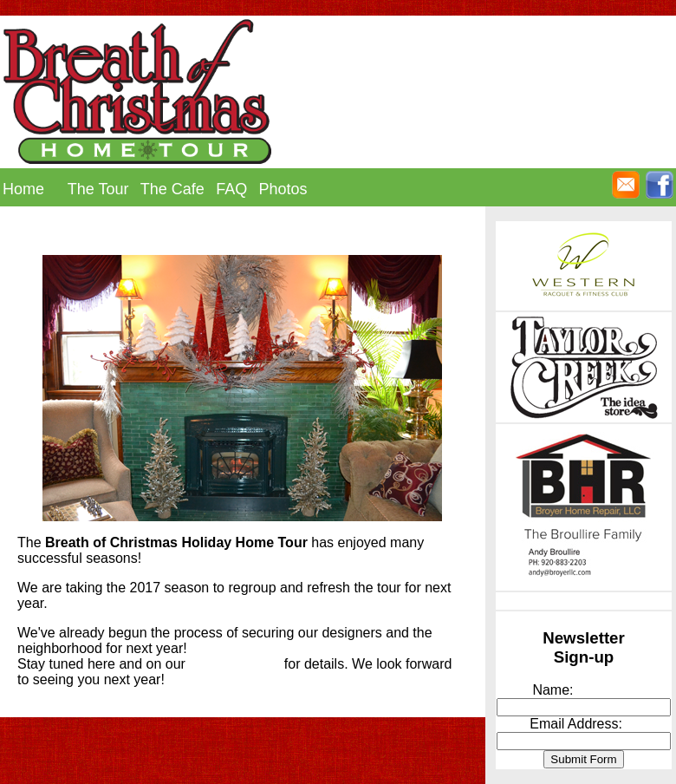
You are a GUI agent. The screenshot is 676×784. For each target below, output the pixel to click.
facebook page (234, 664)
